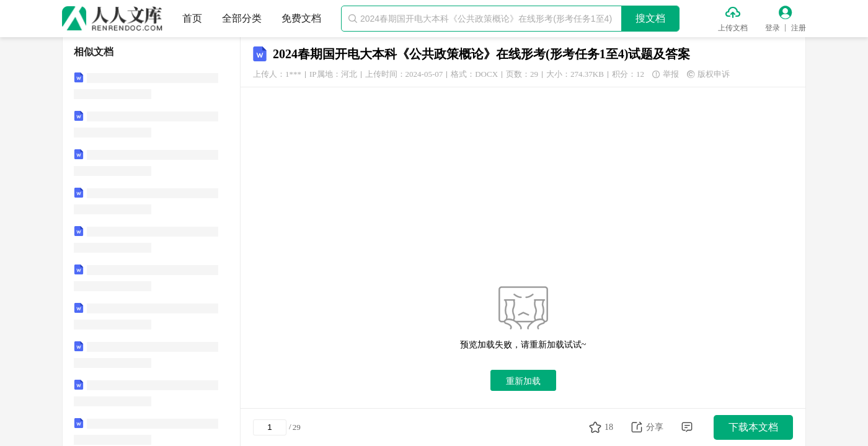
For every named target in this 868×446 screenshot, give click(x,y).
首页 (192, 18)
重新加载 (523, 381)
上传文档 (733, 28)
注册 (799, 28)
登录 (773, 28)
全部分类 (242, 18)
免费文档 (301, 18)
